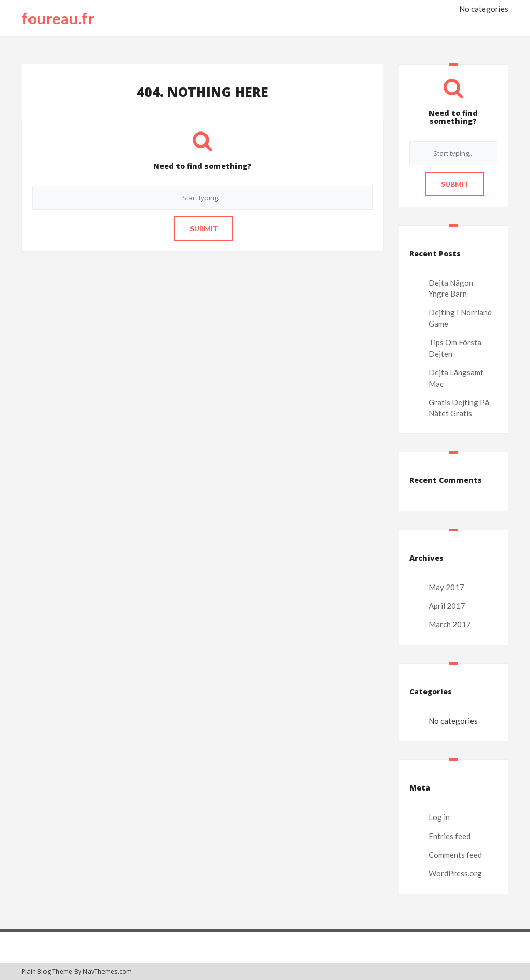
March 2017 (450, 624)
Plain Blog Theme (47, 971)
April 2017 (447, 606)
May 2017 (446, 587)
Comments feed (455, 855)
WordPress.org (455, 873)
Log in (439, 817)
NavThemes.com (107, 971)
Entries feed (450, 836)
